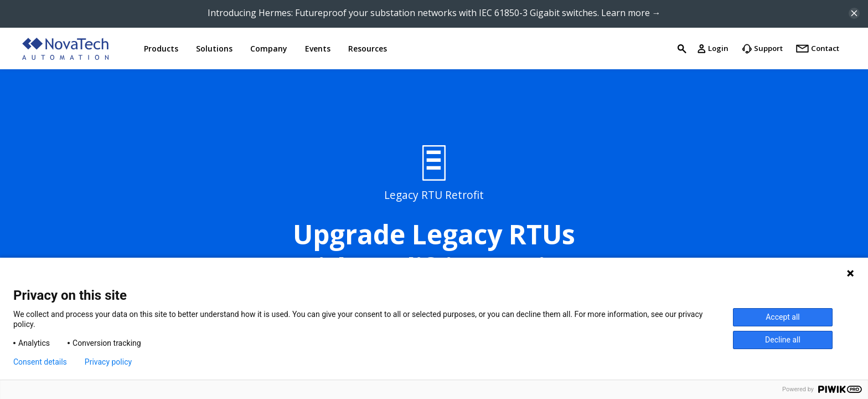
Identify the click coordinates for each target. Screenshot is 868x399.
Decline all (783, 340)
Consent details (40, 362)
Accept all (783, 317)
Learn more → (631, 13)
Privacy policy (108, 362)
